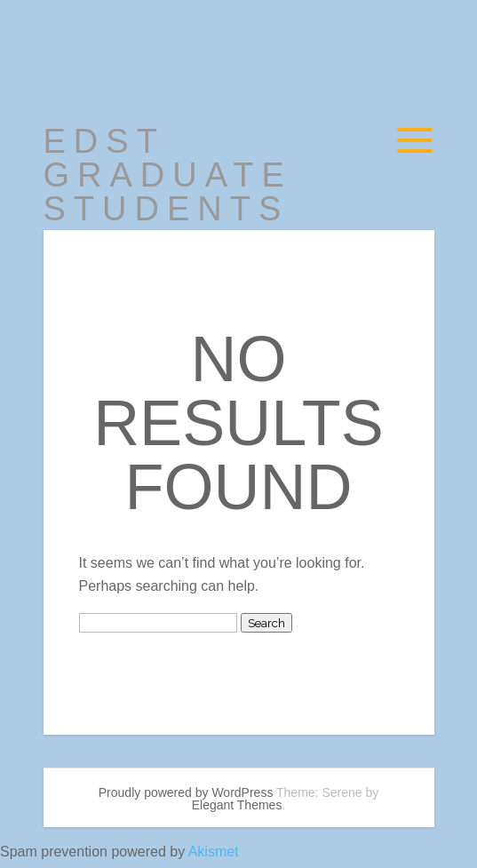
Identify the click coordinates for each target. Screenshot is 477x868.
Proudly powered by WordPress (186, 792)
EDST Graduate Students (168, 175)
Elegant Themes (237, 805)
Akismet (214, 852)
